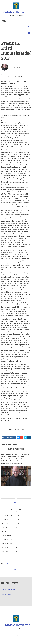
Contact (16, 638)
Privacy (16, 635)
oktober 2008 (7, 536)
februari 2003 (7, 516)
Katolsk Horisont (16, 12)
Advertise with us (16, 632)
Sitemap (16, 611)
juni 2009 (5, 552)
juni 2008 (5, 528)
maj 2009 (5, 548)
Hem (2, 443)
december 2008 (7, 540)
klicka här (19, 463)
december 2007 (7, 520)
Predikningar (8, 443)
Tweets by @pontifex (8, 595)
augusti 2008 (7, 532)
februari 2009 (7, 544)
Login (16, 641)
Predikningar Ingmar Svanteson (20, 443)
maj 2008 (5, 524)
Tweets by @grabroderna (9, 590)
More (16, 502)
